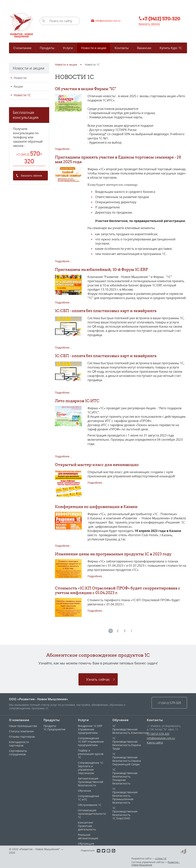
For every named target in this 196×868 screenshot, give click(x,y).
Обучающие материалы (86, 845)
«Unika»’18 (161, 858)
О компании (19, 720)
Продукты (52, 720)
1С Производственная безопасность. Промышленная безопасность (125, 796)
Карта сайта (155, 743)
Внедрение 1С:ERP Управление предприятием (90, 729)
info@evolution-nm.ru (161, 738)
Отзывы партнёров (22, 737)
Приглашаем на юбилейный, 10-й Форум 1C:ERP (101, 269)
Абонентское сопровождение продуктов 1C (98, 655)
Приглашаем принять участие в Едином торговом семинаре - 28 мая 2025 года (118, 159)
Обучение (85, 791)
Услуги (83, 720)
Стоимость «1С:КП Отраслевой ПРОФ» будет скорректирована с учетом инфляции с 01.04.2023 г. (118, 590)
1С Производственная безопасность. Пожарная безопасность (125, 776)
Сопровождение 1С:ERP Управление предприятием (91, 742)
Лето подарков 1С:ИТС (77, 401)
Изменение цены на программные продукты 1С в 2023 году (113, 554)
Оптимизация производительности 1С (92, 814)
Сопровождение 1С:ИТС (89, 798)
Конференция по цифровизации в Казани (96, 507)
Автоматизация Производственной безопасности (91, 782)
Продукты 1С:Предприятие (54, 728)
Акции (18, 86)
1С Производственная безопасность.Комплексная (130, 729)
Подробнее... (63, 149)
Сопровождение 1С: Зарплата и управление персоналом (91, 768)
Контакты (155, 720)
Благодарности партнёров (19, 744)
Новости (20, 78)
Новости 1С (22, 95)
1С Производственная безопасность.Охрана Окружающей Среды (127, 759)
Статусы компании (21, 731)
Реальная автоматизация (88, 836)
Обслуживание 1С (90, 805)
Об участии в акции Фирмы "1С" (85, 89)
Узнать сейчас (98, 679)
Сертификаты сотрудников (18, 753)
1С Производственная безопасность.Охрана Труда (127, 743)
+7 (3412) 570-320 (158, 734)
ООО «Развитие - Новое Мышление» (38, 699)
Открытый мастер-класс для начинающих (97, 465)
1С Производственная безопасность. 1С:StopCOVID (125, 813)
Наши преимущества (23, 726)
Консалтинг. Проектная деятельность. (87, 826)
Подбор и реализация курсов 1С (91, 754)
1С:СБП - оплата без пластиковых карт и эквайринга (106, 311)
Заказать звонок (149, 24)
